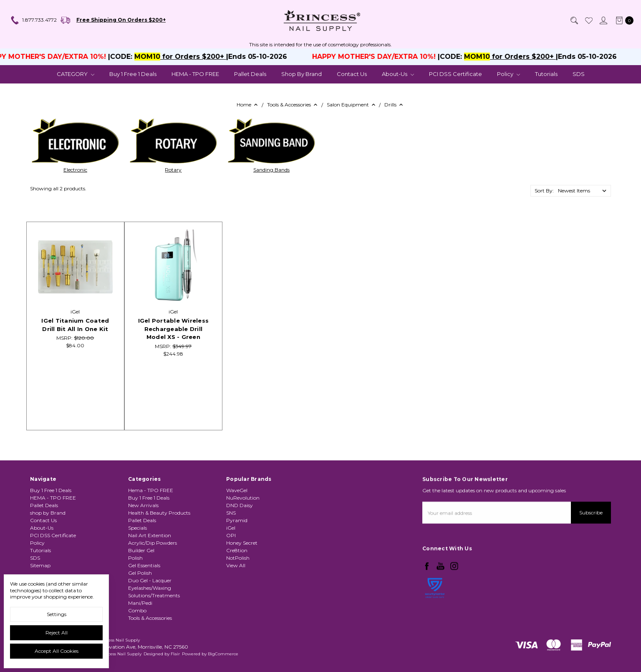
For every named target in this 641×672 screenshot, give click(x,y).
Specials (138, 560)
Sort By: (544, 191)
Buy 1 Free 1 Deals (133, 74)
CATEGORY (76, 74)
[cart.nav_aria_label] (623, 20)
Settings (57, 614)
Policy (509, 74)
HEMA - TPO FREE (195, 74)
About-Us (398, 74)
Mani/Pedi (140, 635)
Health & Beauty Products (159, 545)
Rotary (173, 170)
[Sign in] (603, 20)
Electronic (75, 170)
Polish (135, 590)
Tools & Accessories (150, 651)
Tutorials (546, 74)
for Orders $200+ (198, 57)
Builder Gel (141, 583)
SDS (579, 74)
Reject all (57, 633)
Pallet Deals (250, 74)
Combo (137, 643)
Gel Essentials (144, 598)
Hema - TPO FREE (151, 523)
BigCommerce (223, 654)
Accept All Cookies (57, 651)
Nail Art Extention (150, 568)
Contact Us (352, 74)
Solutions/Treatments (154, 628)
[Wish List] (588, 20)
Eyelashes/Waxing (150, 620)
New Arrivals (143, 538)
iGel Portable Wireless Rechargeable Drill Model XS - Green (174, 329)
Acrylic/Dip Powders (153, 575)
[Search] (574, 20)
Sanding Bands (271, 170)
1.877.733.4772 (33, 20)
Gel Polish (140, 605)
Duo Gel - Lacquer (150, 613)
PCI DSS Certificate (456, 74)
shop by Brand (302, 74)
